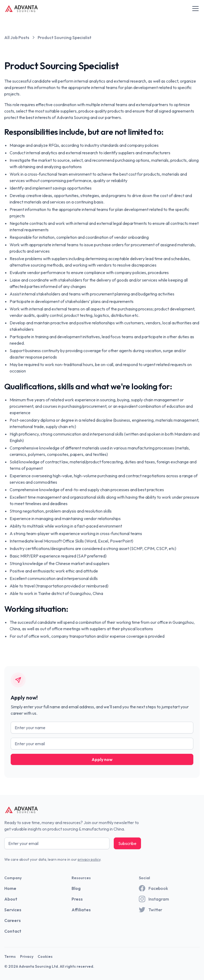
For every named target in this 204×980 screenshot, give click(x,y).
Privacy (27, 956)
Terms (10, 956)
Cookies (45, 956)
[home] (21, 8)
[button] (194, 9)
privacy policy (89, 859)
